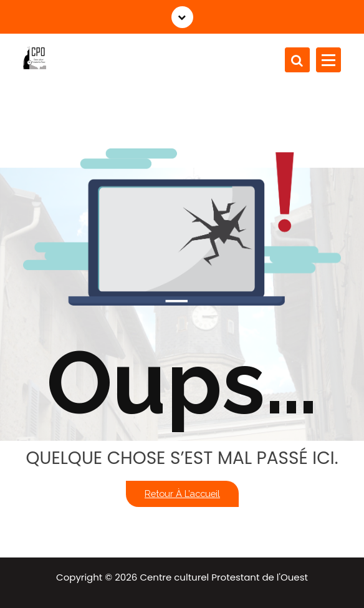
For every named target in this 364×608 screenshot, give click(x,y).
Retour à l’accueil (182, 494)
